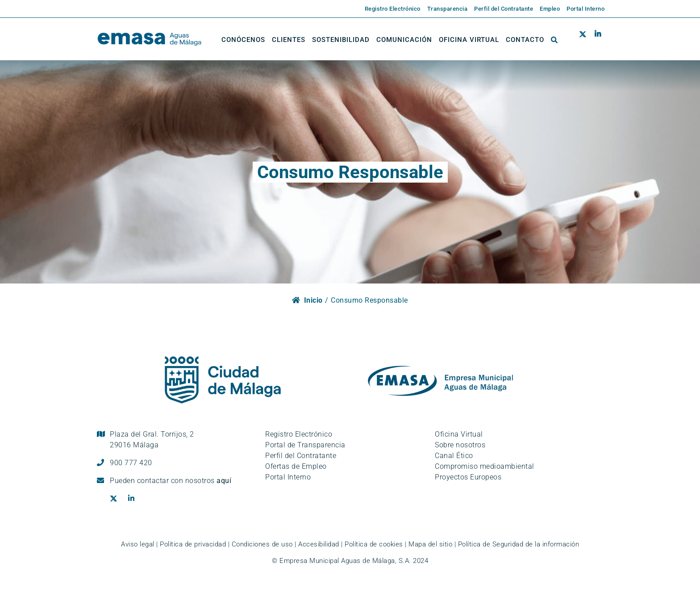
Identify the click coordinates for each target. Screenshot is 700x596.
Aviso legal (138, 544)
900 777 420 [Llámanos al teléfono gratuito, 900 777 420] (131, 463)
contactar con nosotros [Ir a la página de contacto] (184, 481)
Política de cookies (374, 544)
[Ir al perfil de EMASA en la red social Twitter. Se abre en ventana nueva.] (585, 40)
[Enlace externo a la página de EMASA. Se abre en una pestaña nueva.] (389, 9)
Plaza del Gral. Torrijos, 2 (152, 440)
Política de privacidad (193, 544)
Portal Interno (288, 477)
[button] (554, 40)
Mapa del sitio (430, 544)
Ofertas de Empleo (296, 466)
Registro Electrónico (299, 434)
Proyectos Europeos (468, 477)
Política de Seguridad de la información (519, 544)
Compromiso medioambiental (485, 466)
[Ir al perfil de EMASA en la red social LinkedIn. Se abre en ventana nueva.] (598, 40)
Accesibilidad (319, 544)
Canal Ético (454, 456)
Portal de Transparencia (305, 445)
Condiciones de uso (262, 544)
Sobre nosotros (460, 445)
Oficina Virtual (459, 434)
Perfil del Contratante (301, 456)
